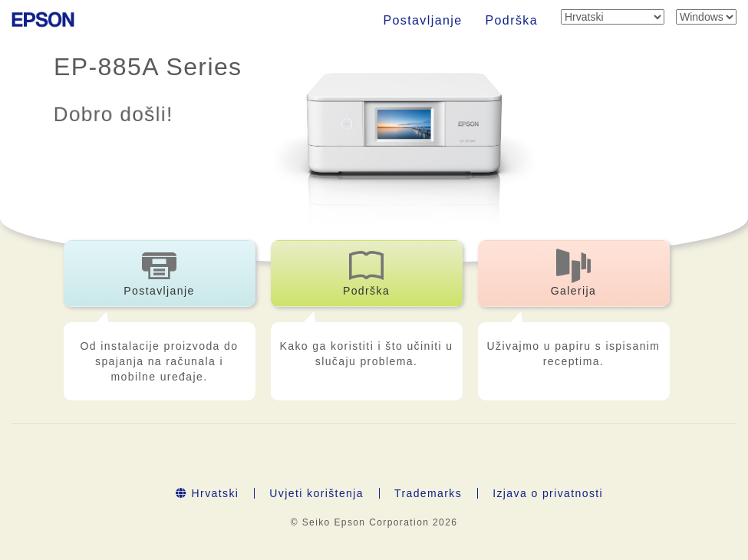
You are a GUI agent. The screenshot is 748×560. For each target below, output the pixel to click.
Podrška (512, 20)
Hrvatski (207, 493)
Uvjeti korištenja (316, 493)
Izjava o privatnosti (548, 493)
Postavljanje (422, 20)
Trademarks (428, 493)
